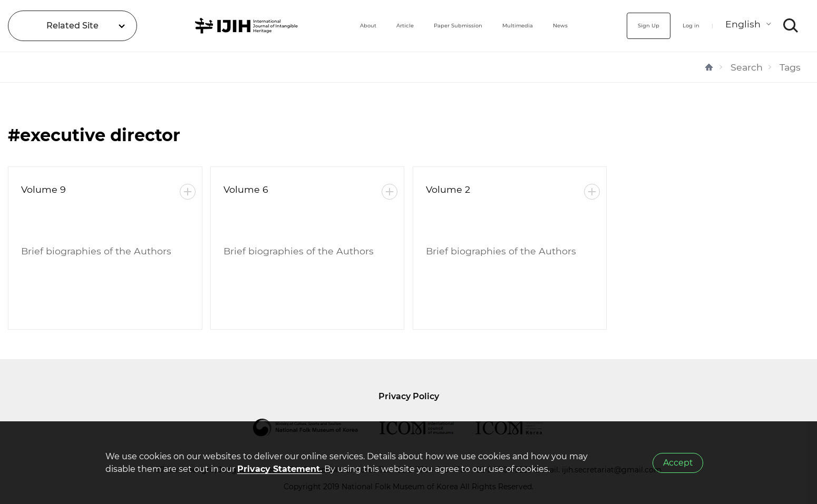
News (564, 26)
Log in (684, 26)
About (307, 26)
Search (747, 67)
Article (354, 26)
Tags (790, 67)
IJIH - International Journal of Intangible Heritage (215, 26)
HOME (709, 67)
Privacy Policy (409, 396)
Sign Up (630, 26)
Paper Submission (426, 26)
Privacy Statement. (280, 469)
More (188, 192)
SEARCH (791, 26)
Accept (678, 463)
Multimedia (508, 26)
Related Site (72, 26)
